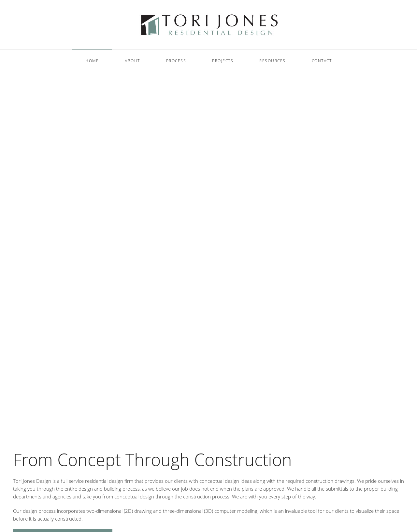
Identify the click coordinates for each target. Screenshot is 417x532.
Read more (33, 272)
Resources (273, 61)
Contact (322, 61)
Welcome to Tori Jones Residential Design (197, 421)
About (132, 61)
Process (176, 61)
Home (92, 61)
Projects (223, 61)
